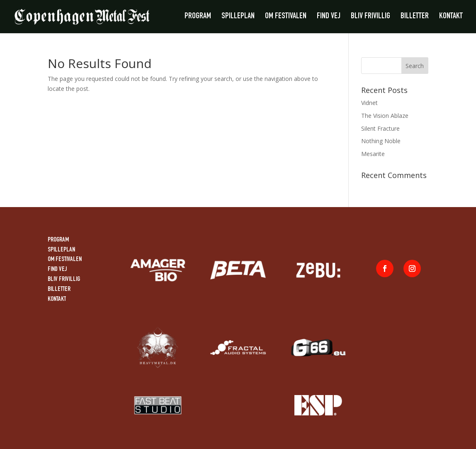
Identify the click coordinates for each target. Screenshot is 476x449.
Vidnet (369, 103)
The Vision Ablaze (385, 116)
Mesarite (373, 154)
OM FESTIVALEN (286, 17)
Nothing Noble (381, 141)
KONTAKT (451, 17)
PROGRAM (198, 17)
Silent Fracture (380, 128)
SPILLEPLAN (238, 17)
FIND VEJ (329, 17)
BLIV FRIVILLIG (370, 17)
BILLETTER (415, 17)
